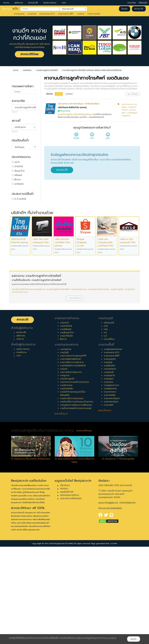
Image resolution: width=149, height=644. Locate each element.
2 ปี (16, 208)
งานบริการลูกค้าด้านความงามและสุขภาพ (28, 387)
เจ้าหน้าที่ (18, 258)
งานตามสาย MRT (66, 14)
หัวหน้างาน (19, 262)
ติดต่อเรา (64, 586)
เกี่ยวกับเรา (65, 583)
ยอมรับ (134, 639)
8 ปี (16, 234)
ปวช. (106, 427)
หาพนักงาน (21, 450)
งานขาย (81, 14)
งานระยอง (109, 479)
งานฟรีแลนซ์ (66, 427)
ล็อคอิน (125, 9)
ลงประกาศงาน (50, 3)
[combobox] (40, 9)
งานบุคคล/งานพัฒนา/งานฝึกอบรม (76, 502)
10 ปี (17, 243)
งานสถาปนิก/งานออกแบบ (72, 496)
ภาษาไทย (132, 3)
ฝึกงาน (18, 180)
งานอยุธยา (109, 476)
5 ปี (16, 221)
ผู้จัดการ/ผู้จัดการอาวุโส (25, 266)
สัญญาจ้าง (20, 171)
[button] (74, 395)
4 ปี (16, 216)
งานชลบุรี (108, 460)
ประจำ (17, 162)
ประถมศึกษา (109, 436)
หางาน (6, 3)
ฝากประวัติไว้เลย (29, 54)
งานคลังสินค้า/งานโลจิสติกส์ (73, 463)
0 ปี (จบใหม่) (20, 199)
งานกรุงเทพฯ (110, 456)
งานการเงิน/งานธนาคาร (71, 469)
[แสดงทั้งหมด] (61, 511)
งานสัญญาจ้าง (67, 430)
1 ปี (16, 203)
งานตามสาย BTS (47, 14)
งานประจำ (65, 420)
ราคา (64, 3)
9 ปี (16, 238)
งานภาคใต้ (108, 502)
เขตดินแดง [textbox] (20, 127)
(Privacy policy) (108, 638)
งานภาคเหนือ (110, 492)
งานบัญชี (32, 14)
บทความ (20, 436)
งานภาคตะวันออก (112, 496)
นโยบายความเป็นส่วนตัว (71, 596)
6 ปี (16, 225)
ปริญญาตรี (109, 420)
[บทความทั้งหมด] (84, 528)
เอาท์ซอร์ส (19, 184)
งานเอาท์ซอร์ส (66, 433)
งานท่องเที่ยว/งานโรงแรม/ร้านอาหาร (77, 499)
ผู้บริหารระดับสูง (22, 271)
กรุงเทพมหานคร (127, 104)
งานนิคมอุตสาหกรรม (113, 447)
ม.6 (105, 430)
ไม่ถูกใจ (76, 137)
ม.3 (105, 433)
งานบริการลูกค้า (117, 387)
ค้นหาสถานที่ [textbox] (71, 9)
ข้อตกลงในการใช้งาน (70, 592)
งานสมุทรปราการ (111, 483)
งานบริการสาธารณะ (79, 387)
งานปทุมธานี (109, 473)
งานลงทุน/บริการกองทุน (99, 387)
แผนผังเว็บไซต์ (67, 589)
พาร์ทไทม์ (19, 166)
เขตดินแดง (89, 114)
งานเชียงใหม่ (109, 463)
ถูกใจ (108, 137)
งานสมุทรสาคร (110, 486)
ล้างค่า (15, 112)
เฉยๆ (92, 137)
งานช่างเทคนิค (94, 14)
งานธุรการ (65, 473)
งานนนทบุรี (109, 469)
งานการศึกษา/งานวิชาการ (72, 460)
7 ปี (16, 229)
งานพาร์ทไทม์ (66, 423)
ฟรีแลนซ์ (18, 175)
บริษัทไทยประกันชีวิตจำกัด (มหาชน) (72, 107)
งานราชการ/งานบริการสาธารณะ (75, 479)
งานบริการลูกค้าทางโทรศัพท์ (70, 114)
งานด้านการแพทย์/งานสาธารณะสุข (76, 506)
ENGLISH (143, 3)
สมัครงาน (19, 3)
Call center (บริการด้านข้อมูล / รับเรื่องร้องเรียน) (79, 104)
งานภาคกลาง (110, 489)
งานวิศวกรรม (66, 483)
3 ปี (16, 212)
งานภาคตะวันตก (111, 499)
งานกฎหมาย (66, 447)
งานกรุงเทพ (19, 14)
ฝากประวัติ (33, 3)
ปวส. (106, 423)
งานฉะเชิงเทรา (110, 466)
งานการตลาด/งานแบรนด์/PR (73, 453)
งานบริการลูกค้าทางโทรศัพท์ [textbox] (25, 107)
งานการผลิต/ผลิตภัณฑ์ (70, 456)
